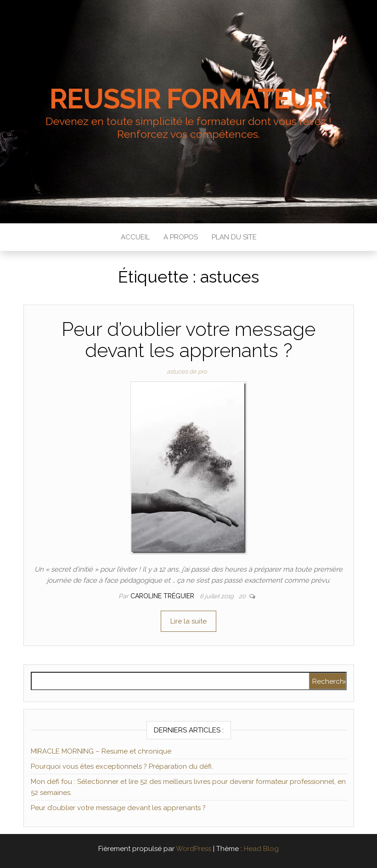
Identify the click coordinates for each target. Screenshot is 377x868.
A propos (181, 237)
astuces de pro (187, 372)
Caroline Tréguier (163, 596)
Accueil (135, 237)
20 (243, 596)
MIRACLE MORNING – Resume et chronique (101, 751)
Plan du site (234, 237)
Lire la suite (188, 621)
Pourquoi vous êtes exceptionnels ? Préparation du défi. (122, 766)
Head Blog (261, 849)
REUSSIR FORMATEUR (188, 99)
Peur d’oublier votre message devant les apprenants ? (188, 340)
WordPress (194, 849)
